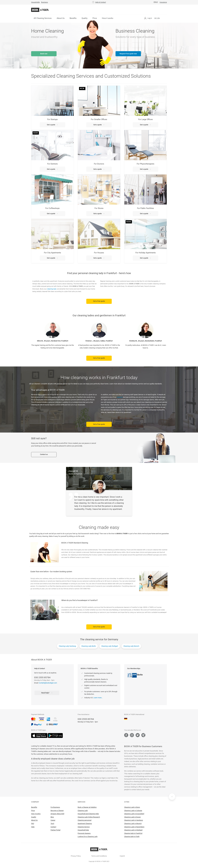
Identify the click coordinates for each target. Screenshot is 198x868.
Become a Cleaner (57, 811)
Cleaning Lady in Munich (133, 824)
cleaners (120, 397)
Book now (44, 54)
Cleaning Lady (83, 811)
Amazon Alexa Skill (57, 814)
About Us (61, 18)
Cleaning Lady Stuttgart (110, 646)
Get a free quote (99, 301)
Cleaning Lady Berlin (89, 646)
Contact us (44, 454)
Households (35, 2)
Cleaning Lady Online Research (89, 817)
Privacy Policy (76, 856)
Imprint (122, 856)
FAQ (33, 824)
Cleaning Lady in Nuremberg (134, 827)
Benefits (73, 18)
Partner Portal (55, 830)
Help (33, 827)
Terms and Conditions (99, 856)
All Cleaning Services (43, 18)
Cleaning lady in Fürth (132, 836)
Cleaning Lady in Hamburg (134, 820)
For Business (55, 807)
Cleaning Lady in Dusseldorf (134, 814)
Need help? (47, 693)
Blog (52, 817)
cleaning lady (52, 289)
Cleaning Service (84, 827)
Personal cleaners (84, 833)
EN (159, 18)
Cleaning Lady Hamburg (67, 646)
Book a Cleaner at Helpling (87, 807)
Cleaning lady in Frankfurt (133, 833)
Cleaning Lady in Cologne (133, 811)
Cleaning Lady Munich (131, 646)
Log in (150, 18)
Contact (53, 827)
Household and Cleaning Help (88, 814)
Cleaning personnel (85, 820)
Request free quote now (128, 54)
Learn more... (98, 698)
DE (155, 18)
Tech (52, 824)
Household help (83, 830)
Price (95, 18)
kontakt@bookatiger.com (48, 683)
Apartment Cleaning (85, 824)
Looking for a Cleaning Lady (88, 836)
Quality (85, 18)
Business (45, 2)
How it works (108, 18)
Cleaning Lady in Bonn (132, 807)
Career (53, 820)
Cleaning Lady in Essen (132, 817)
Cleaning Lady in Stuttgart (133, 830)
